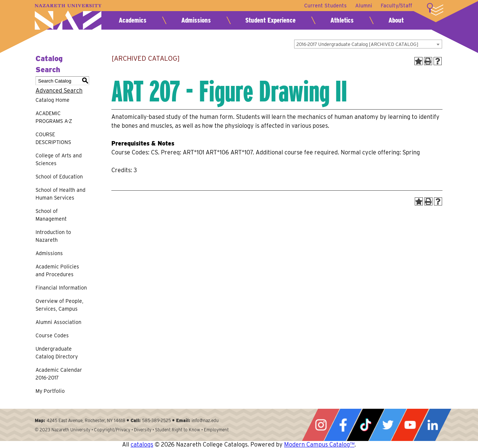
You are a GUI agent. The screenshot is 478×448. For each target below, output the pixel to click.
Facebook (343, 425)
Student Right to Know (178, 430)
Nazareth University (68, 17)
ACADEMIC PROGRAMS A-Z (54, 117)
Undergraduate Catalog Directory (57, 353)
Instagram (321, 425)
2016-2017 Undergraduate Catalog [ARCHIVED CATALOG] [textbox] (357, 44)
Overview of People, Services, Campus (59, 305)
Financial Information (61, 288)
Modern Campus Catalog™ (319, 444)
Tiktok (366, 425)
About (396, 20)
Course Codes (52, 335)
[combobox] (368, 44)
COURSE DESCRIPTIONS (53, 138)
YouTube (410, 425)
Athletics (342, 20)
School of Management (51, 215)
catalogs (142, 444)
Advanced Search (59, 91)
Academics (133, 20)
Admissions (196, 20)
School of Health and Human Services (60, 194)
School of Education (59, 177)
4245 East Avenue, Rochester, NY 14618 (86, 420)
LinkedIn (432, 425)
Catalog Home (53, 100)
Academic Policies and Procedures (57, 270)
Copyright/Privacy (112, 430)
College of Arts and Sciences (59, 159)
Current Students (325, 6)
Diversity (143, 430)
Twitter (388, 425)
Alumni (363, 6)
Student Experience (270, 20)
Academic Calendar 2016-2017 (59, 374)
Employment (216, 430)
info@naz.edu (205, 420)
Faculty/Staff (396, 6)
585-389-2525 (156, 420)
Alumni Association (58, 322)
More (435, 9)
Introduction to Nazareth (53, 236)
